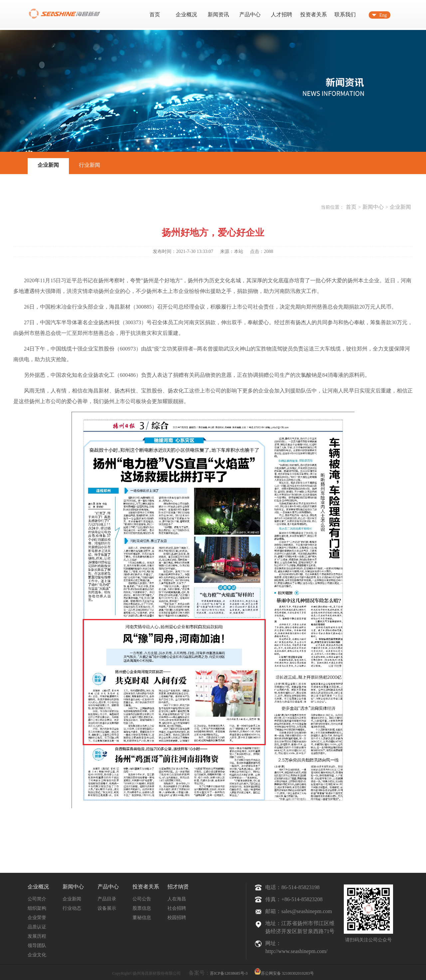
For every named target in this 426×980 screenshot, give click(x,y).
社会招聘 (177, 908)
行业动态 (72, 908)
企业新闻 (48, 165)
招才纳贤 (178, 887)
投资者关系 (314, 14)
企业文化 (37, 955)
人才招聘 (282, 14)
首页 (155, 14)
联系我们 (345, 14)
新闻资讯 (218, 14)
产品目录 (107, 899)
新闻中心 (373, 207)
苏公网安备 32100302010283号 (284, 971)
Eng (383, 15)
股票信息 (142, 908)
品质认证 (37, 927)
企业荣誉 (37, 918)
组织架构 (37, 908)
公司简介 (37, 899)
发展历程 (37, 936)
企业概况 (186, 14)
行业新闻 (90, 165)
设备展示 (107, 908)
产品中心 (250, 14)
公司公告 (142, 899)
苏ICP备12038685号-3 (229, 973)
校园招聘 (177, 918)
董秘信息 (142, 918)
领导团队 (37, 946)
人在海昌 (177, 899)
